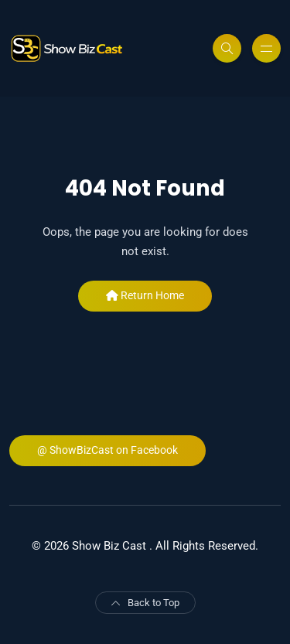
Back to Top (145, 603)
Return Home (145, 295)
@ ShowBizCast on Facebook (107, 450)
